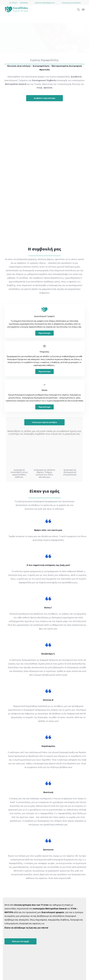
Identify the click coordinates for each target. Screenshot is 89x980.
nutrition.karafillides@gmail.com (44, 3)
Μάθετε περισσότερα (21, 48)
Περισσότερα (44, 333)
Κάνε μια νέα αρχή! (20, 941)
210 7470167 (12, 3)
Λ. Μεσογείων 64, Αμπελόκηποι (71, 3)
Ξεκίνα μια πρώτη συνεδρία (44, 422)
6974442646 (23, 3)
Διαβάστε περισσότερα (44, 98)
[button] (3, 977)
